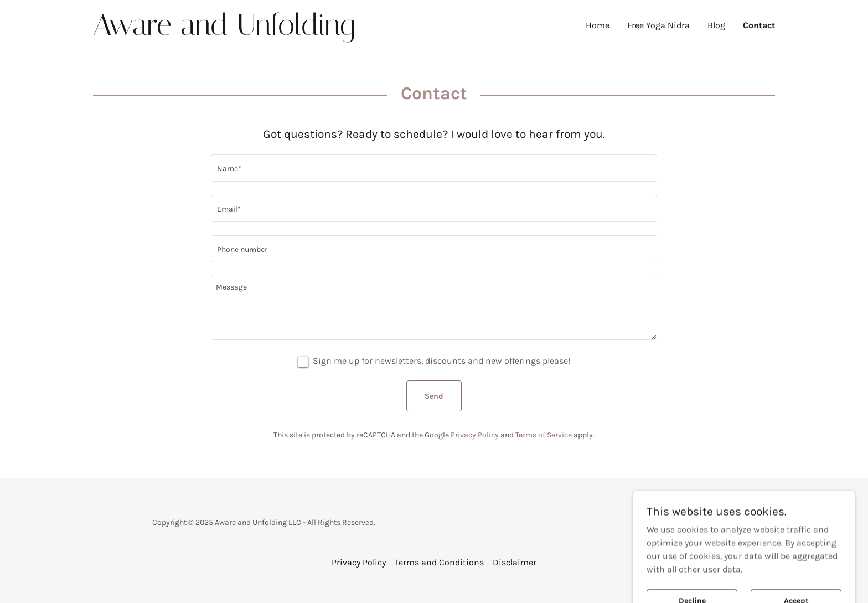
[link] (263, 32)
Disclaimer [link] (515, 562)
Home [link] (598, 25)
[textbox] (434, 168)
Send (434, 396)
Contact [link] (759, 25)
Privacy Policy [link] (475, 435)
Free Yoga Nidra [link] (658, 25)
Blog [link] (716, 25)
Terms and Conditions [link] (439, 562)
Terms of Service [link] (544, 435)
